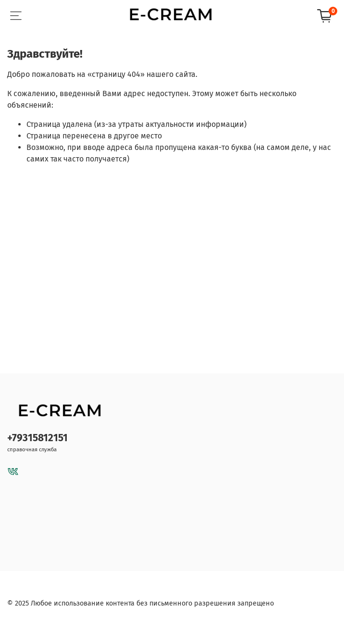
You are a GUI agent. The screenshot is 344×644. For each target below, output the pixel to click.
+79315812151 (37, 438)
